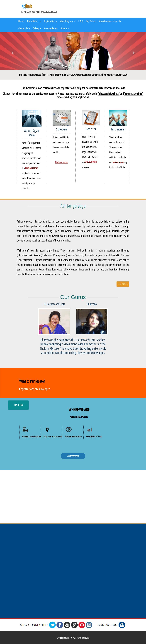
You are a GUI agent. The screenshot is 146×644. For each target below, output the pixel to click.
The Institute (34, 21)
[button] (11, 51)
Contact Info (24, 29)
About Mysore (68, 21)
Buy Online (91, 21)
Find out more (32, 168)
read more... (123, 284)
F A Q (81, 21)
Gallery (37, 29)
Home (21, 21)
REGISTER (18, 405)
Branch (65, 29)
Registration (50, 21)
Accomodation (51, 29)
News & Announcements (110, 21)
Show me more (73, 456)
